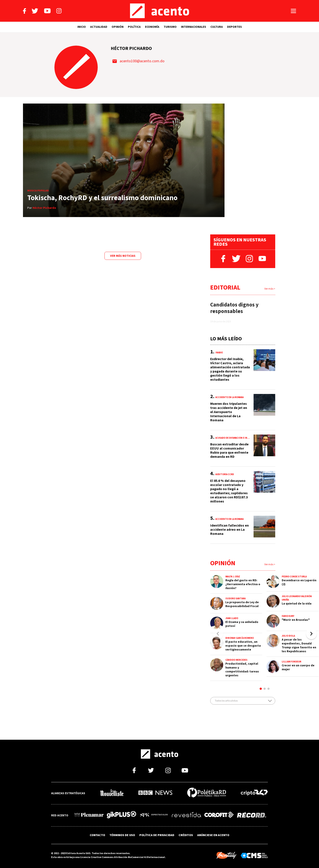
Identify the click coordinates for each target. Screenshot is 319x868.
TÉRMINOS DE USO (122, 835)
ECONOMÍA (152, 27)
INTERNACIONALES (194, 27)
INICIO (82, 27)
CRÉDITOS (186, 835)
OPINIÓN (118, 27)
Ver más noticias (123, 256)
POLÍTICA (134, 27)
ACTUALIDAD (99, 27)
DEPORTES (234, 27)
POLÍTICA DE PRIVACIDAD (157, 835)
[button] (311, 634)
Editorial (225, 287)
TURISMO (170, 27)
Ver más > (270, 289)
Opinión (223, 563)
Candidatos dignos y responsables (234, 308)
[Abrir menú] (293, 11)
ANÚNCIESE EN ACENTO (213, 835)
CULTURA (217, 27)
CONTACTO (97, 835)
